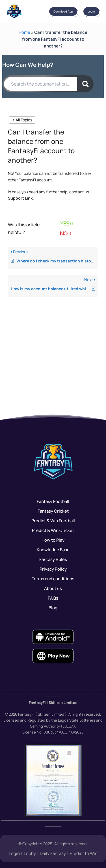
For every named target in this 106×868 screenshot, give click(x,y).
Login (91, 11)
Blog (53, 608)
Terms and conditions (53, 579)
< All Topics (22, 120)
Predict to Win (84, 853)
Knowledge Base (53, 550)
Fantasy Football (53, 501)
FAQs (53, 598)
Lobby (30, 853)
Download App (63, 11)
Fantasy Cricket (53, 511)
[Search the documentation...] (41, 84)
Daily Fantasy (53, 853)
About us (53, 588)
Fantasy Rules (53, 559)
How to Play (53, 540)
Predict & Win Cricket (53, 530)
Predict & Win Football (53, 521)
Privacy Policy (53, 569)
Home (24, 32)
